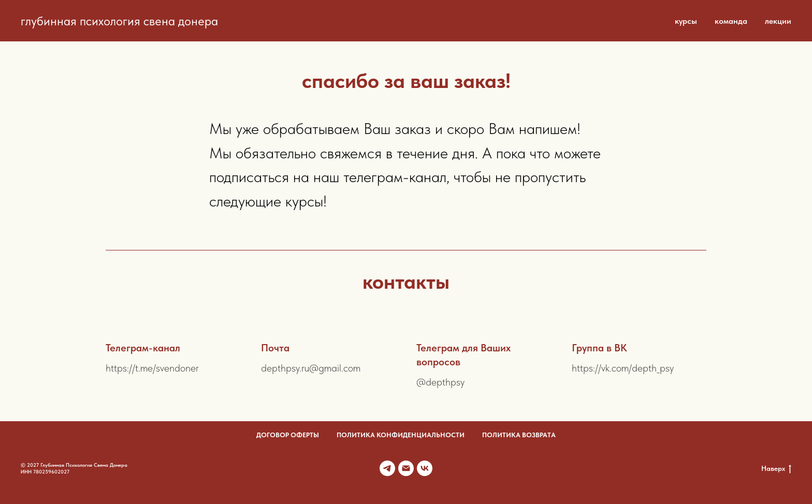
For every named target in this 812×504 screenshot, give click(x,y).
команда (731, 21)
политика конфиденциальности (401, 435)
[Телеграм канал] (387, 468)
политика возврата (519, 435)
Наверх (776, 469)
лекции (778, 21)
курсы (686, 21)
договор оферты (288, 435)
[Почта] (406, 468)
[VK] (425, 468)
